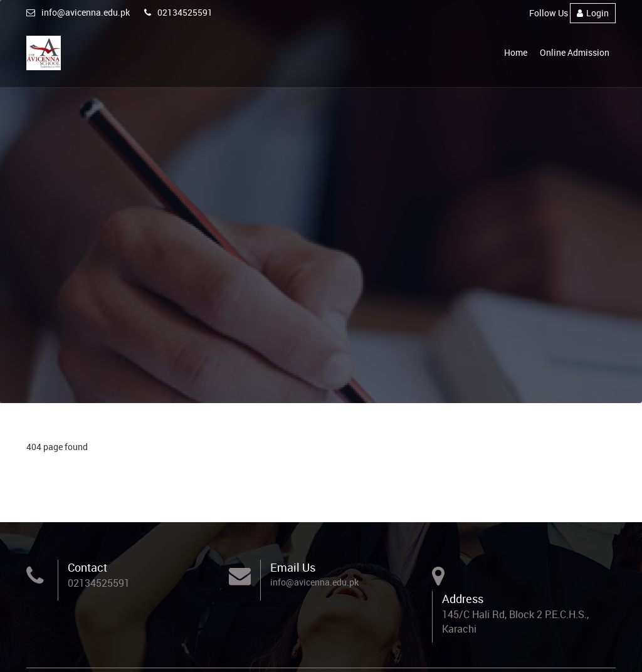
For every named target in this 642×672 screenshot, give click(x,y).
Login (593, 13)
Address (463, 599)
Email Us (293, 567)
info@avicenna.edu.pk (78, 12)
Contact (87, 567)
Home (516, 52)
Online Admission (575, 52)
